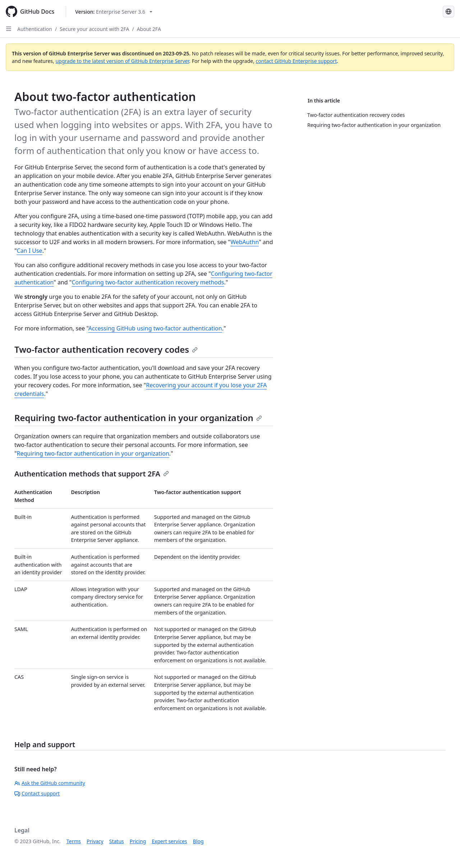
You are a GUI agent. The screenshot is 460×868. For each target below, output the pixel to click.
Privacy (95, 841)
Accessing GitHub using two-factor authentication (155, 328)
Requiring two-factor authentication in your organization (138, 418)
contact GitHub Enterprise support (296, 61)
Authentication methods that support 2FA (92, 474)
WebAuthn (245, 242)
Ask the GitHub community (50, 783)
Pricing (138, 841)
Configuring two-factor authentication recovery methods (148, 282)
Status (117, 841)
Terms (74, 841)
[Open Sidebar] (9, 29)
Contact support (37, 793)
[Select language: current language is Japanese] (448, 12)
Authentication (35, 29)
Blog (198, 841)
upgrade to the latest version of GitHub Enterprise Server (122, 61)
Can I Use (30, 251)
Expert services (169, 841)
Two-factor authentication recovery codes (106, 349)
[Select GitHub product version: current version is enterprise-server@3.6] (114, 12)
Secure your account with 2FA (94, 29)
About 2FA (149, 29)
